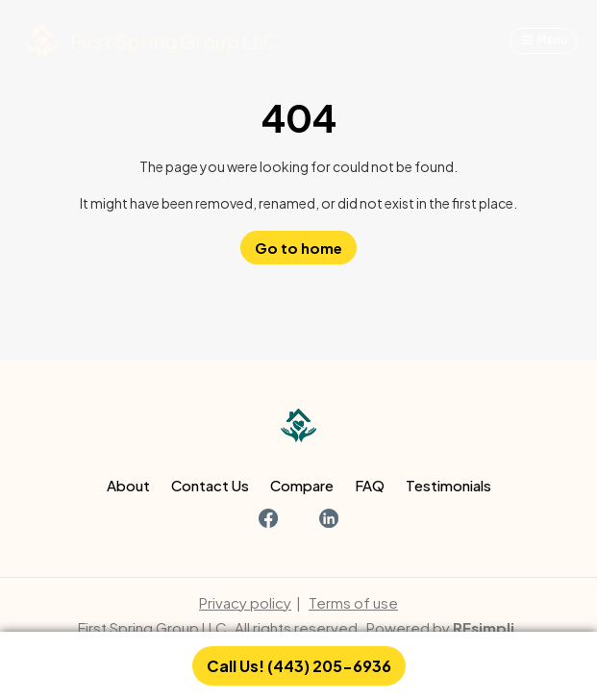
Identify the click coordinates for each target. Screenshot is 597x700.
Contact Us (210, 486)
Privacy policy (245, 602)
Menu (552, 40)
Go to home (298, 248)
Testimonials (448, 486)
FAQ (370, 486)
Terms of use (353, 602)
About (128, 486)
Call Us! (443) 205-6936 (299, 666)
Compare (302, 486)
